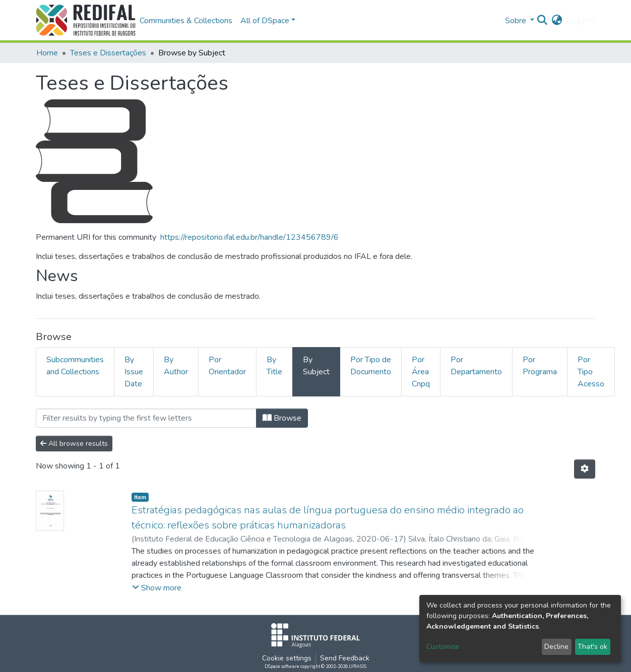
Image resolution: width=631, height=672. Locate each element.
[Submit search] (543, 21)
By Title (274, 366)
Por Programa (540, 366)
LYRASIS (358, 666)
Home (47, 53)
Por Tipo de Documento (371, 366)
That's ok (592, 647)
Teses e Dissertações (108, 53)
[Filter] (146, 418)
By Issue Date (134, 372)
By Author (176, 366)
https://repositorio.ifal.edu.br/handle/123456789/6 (249, 237)
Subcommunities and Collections (75, 366)
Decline (556, 647)
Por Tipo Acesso (591, 372)
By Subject (316, 366)
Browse (282, 418)
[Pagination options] (585, 469)
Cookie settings (287, 658)
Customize (443, 647)
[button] (557, 21)
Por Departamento (476, 366)
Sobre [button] (517, 21)
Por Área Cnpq (421, 372)
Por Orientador (227, 366)
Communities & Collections (186, 21)
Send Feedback (345, 658)
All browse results (74, 444)
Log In (577, 21)
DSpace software (282, 666)
